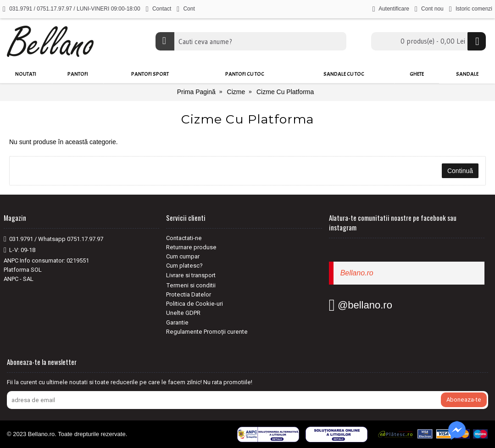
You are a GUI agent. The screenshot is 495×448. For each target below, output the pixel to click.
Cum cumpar (183, 256)
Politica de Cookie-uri (195, 304)
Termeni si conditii (191, 285)
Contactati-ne (184, 238)
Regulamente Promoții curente (207, 332)
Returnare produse (191, 247)
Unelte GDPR (183, 313)
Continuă (460, 171)
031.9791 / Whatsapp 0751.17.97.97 (53, 239)
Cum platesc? (184, 266)
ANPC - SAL (19, 279)
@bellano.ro (361, 305)
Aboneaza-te (464, 400)
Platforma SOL (23, 270)
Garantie (177, 322)
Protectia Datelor (189, 294)
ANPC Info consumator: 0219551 (46, 260)
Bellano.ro (357, 273)
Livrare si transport (191, 275)
